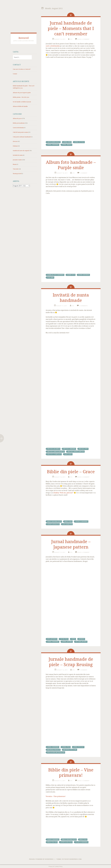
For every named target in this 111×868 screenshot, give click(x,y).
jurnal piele (66, 747)
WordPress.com (75, 859)
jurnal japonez (67, 642)
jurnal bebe (67, 142)
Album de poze (17, 118)
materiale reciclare (70, 750)
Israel (73, 639)
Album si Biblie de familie (20, 106)
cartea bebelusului (54, 142)
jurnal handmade (53, 145)
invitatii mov (83, 449)
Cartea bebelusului (18, 128)
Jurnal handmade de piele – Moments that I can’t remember (71, 28)
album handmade (84, 275)
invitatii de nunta (54, 449)
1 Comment (83, 173)
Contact (15, 74)
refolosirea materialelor (56, 752)
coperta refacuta (53, 524)
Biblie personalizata (19, 123)
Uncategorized (17, 174)
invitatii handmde (69, 449)
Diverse (15, 141)
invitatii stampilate (54, 454)
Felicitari (15, 146)
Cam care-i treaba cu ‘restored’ (22, 69)
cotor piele (64, 639)
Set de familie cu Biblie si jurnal (22, 102)
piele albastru (67, 524)
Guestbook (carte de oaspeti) (21, 151)
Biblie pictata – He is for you (21, 97)
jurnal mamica (67, 145)
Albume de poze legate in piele (22, 93)
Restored (24, 38)
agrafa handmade (53, 839)
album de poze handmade (56, 275)
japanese (82, 639)
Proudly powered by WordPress (41, 859)
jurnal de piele (79, 142)
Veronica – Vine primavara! (56, 796)
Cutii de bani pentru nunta (20, 132)
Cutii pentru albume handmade (22, 137)
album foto (71, 275)
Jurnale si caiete (17, 160)
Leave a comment (83, 39)
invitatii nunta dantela (76, 451)
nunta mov (68, 454)
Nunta (15, 164)
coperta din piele (66, 842)
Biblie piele (68, 521)
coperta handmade (82, 521)
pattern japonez (81, 642)
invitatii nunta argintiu (56, 451)
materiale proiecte (54, 750)
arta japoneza (52, 639)
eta (71, 39)
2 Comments (83, 306)
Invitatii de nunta (18, 155)
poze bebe (50, 277)
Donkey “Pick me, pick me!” (64, 493)
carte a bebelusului (53, 46)
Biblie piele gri (52, 842)
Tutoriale (16, 169)
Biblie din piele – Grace (71, 472)
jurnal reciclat (79, 747)
